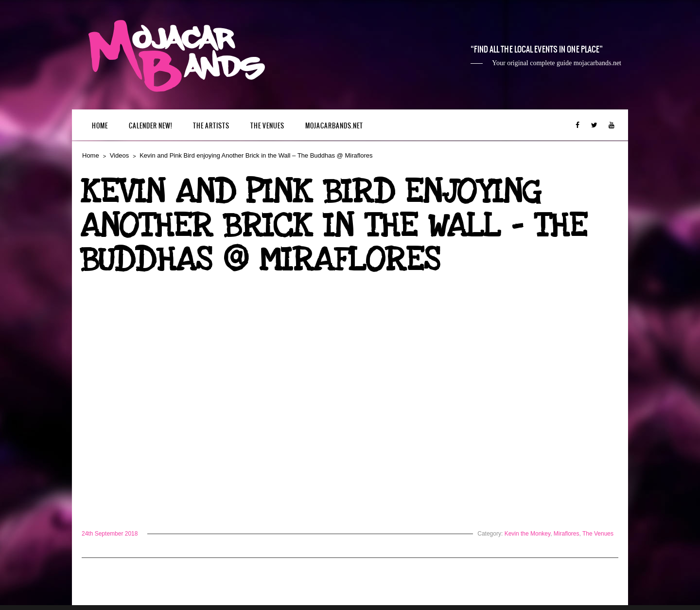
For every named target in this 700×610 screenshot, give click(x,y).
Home (100, 126)
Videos (120, 155)
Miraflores (567, 534)
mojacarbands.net (334, 126)
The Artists (211, 126)
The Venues (267, 126)
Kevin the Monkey (528, 534)
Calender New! (150, 126)
